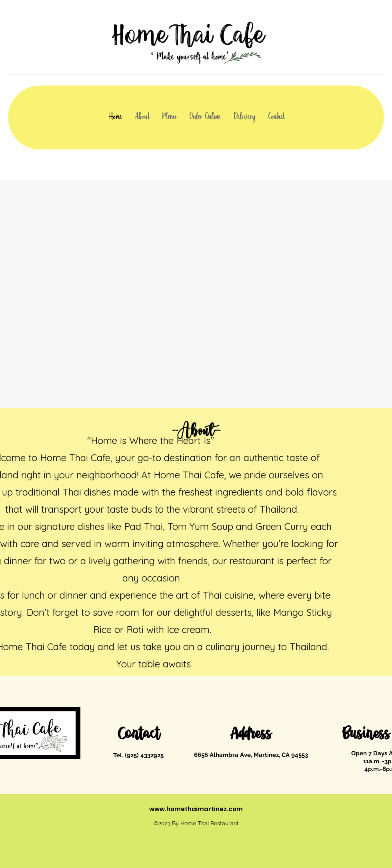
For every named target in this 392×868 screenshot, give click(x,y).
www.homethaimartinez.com (196, 809)
